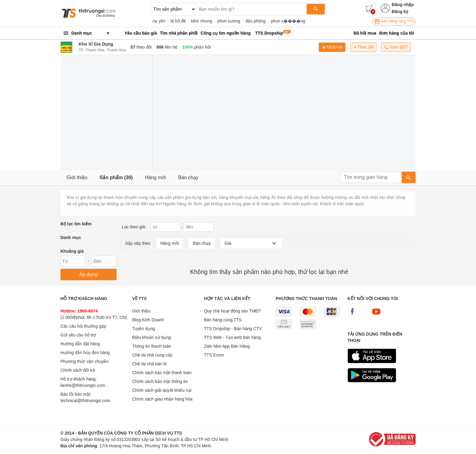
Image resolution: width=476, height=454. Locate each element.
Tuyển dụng (143, 329)
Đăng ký (400, 12)
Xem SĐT (396, 47)
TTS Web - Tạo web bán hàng (232, 337)
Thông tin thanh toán (151, 346)
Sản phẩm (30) (116, 178)
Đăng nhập (403, 5)
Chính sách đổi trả (78, 370)
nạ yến (159, 21)
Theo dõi (363, 47)
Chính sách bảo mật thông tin (160, 381)
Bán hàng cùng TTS (394, 22)
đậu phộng (255, 21)
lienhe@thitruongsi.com (83, 385)
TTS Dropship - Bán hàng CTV (233, 329)
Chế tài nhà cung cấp (152, 355)
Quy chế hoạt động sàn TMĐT (233, 311)
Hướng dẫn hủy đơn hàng (85, 353)
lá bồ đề (178, 21)
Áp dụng (88, 274)
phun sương (229, 21)
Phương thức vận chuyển (84, 361)
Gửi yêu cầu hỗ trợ (78, 335)
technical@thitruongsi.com (85, 401)
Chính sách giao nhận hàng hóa (162, 399)
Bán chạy (188, 178)
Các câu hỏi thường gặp (83, 326)
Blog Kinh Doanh (148, 320)
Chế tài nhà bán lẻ (149, 364)
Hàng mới (155, 178)
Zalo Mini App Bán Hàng (227, 346)
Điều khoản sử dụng (151, 337)
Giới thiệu (77, 178)
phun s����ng (288, 21)
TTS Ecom (214, 355)
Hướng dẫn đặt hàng (80, 344)
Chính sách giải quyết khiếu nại (162, 390)
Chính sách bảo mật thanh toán (162, 373)
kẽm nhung (201, 21)
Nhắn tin (332, 47)
